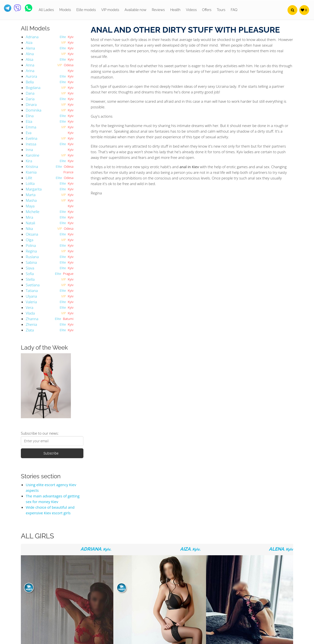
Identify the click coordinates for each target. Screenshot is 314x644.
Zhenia (31, 324)
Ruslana (32, 257)
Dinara (31, 104)
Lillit (29, 178)
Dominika (33, 110)
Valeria (31, 302)
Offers (207, 10)
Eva (29, 133)
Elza (29, 121)
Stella (30, 279)
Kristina (32, 166)
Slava (30, 268)
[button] (292, 10)
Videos (191, 10)
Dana (30, 93)
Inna (29, 150)
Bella (30, 82)
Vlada (30, 313)
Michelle (33, 212)
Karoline (33, 155)
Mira (29, 217)
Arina (30, 71)
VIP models (110, 10)
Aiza (29, 42)
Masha (31, 200)
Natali (31, 223)
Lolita (30, 183)
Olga (30, 240)
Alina (30, 54)
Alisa (30, 59)
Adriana (32, 37)
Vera (30, 307)
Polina (31, 245)
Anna (30, 65)
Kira (29, 161)
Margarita (34, 189)
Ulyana (31, 296)
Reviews (158, 10)
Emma (31, 127)
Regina (31, 251)
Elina (30, 116)
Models (65, 10)
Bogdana (33, 88)
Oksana (32, 234)
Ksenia (31, 172)
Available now (136, 10)
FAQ (234, 10)
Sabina (31, 262)
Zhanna (32, 319)
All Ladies (46, 10)
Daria (30, 99)
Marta (31, 195)
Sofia (30, 274)
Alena (30, 48)
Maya (30, 206)
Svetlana (33, 285)
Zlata (30, 330)
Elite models (86, 10)
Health (175, 10)
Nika (29, 228)
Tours (221, 10)
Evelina (32, 138)
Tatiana (32, 290)
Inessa (31, 144)
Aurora (31, 76)
